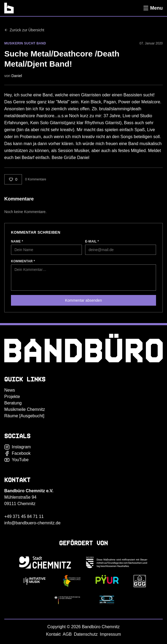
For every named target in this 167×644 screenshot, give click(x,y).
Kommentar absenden (83, 300)
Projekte (12, 397)
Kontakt (53, 634)
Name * (17, 241)
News (10, 390)
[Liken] (13, 179)
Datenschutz (86, 634)
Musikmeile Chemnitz (25, 409)
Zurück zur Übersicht (24, 30)
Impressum (110, 634)
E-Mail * (92, 241)
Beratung (13, 403)
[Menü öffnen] (153, 8)
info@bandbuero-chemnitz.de (32, 523)
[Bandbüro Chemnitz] (9, 8)
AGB (67, 634)
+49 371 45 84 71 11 (24, 516)
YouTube (16, 460)
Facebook (17, 453)
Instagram (18, 447)
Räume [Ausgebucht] (24, 416)
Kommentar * (23, 261)
